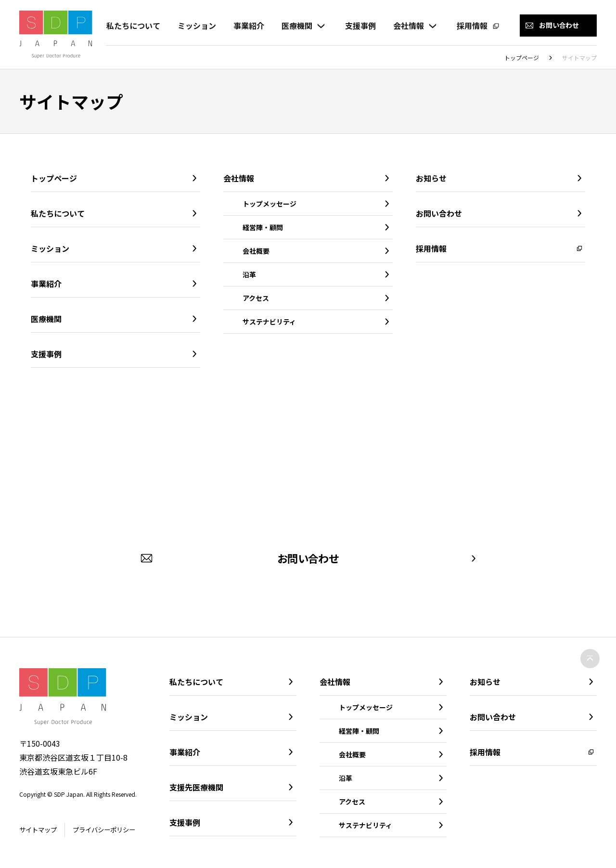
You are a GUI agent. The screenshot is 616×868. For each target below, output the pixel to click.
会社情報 (408, 26)
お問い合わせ (439, 213)
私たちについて (133, 26)
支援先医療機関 (196, 787)
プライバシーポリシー (109, 830)
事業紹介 (248, 26)
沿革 (249, 274)
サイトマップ (39, 830)
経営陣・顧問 (263, 227)
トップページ (522, 58)
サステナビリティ (269, 322)
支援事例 (360, 26)
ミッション (196, 26)
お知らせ (431, 178)
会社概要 (256, 251)
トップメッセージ (269, 204)
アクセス (256, 298)
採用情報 (472, 26)
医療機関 (296, 26)
